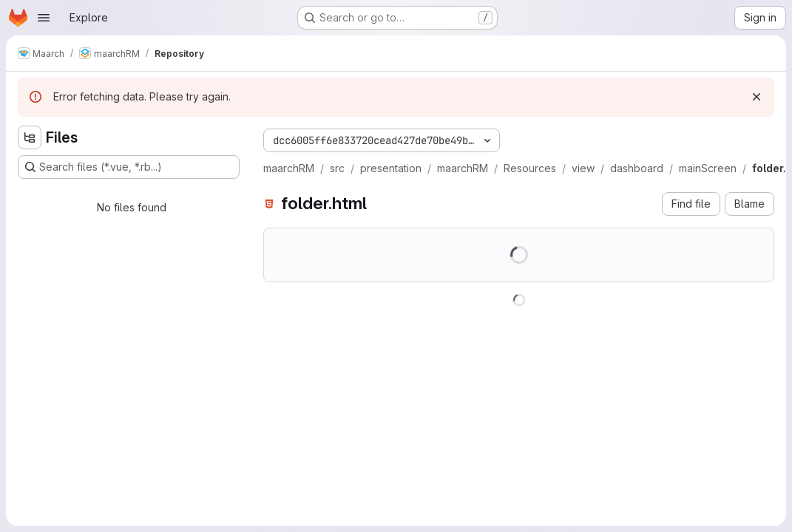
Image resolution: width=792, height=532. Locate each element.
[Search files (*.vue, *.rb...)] (129, 167)
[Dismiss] (757, 97)
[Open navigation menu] (44, 18)
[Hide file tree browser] (30, 137)
